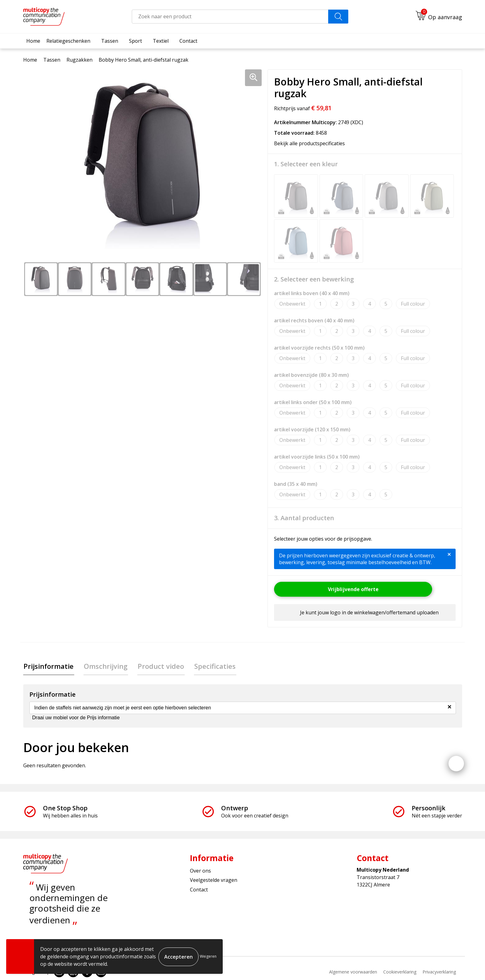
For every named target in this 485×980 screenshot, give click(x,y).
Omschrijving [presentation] (104, 666)
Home (33, 41)
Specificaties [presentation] (212, 666)
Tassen (110, 41)
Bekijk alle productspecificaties (311, 143)
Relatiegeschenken (68, 41)
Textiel (161, 41)
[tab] (48, 666)
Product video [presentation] (159, 666)
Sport (135, 41)
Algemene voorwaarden (353, 972)
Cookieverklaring (400, 972)
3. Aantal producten (304, 518)
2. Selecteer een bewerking (314, 279)
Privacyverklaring (439, 972)
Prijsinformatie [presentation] (48, 666)
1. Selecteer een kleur (306, 164)
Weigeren (208, 956)
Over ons (200, 871)
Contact (188, 41)
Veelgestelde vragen (214, 881)
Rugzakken (79, 60)
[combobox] (230, 17)
